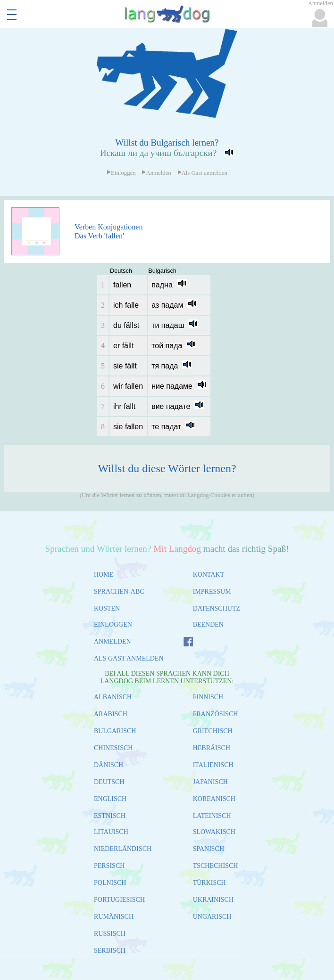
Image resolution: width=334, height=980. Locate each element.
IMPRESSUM (212, 592)
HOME (104, 575)
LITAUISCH (111, 832)
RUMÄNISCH (114, 917)
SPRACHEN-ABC (119, 592)
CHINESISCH (113, 748)
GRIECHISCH (213, 731)
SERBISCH (110, 951)
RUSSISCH (110, 934)
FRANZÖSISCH (216, 714)
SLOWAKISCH (214, 832)
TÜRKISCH (209, 883)
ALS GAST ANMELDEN (129, 658)
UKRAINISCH (213, 900)
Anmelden (156, 173)
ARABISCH (111, 714)
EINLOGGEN (113, 625)
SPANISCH (209, 849)
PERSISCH (109, 866)
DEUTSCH (109, 782)
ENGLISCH (110, 799)
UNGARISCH (212, 917)
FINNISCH (208, 697)
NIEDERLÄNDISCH (123, 849)
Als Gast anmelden (202, 173)
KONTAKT (209, 575)
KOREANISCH (214, 799)
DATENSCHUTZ (217, 608)
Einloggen (121, 173)
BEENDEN (208, 625)
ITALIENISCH (213, 765)
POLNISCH (110, 883)
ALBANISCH (113, 697)
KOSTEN (107, 608)
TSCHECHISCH (216, 866)
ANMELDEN (113, 641)
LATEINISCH (212, 816)
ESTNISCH (110, 816)
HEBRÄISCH (212, 748)
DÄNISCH (109, 765)
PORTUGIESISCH (119, 900)
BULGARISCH (115, 731)
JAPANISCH (210, 782)
